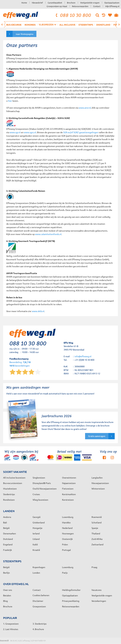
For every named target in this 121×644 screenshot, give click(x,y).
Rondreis (30, 25)
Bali (5, 522)
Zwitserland (97, 544)
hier (10, 101)
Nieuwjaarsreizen (100, 483)
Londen (36, 573)
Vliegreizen (48, 25)
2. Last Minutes (11, 629)
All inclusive (67, 25)
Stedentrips (86, 25)
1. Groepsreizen (11, 624)
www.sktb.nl (38, 311)
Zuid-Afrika (97, 539)
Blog (5, 601)
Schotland (97, 522)
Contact (97, 6)
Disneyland (103, 25)
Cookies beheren (41, 595)
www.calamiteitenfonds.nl (48, 234)
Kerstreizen (68, 500)
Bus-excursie (14, 25)
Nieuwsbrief (37, 3)
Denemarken (10, 533)
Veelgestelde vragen (90, 3)
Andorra (7, 517)
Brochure (71, 3)
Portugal (66, 550)
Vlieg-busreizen (40, 500)
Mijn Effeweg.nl (112, 6)
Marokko (66, 522)
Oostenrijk (67, 539)
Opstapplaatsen (112, 3)
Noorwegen (68, 533)
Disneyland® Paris (42, 483)
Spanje (95, 528)
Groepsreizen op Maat (57, 6)
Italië (35, 544)
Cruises (36, 494)
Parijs (65, 573)
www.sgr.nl (15, 132)
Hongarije (37, 528)
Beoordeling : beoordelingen (20, 364)
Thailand (96, 533)
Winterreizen (98, 489)
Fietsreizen (68, 489)
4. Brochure (38, 629)
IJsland (36, 539)
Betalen (7, 595)
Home (24, 3)
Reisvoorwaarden (80, 6)
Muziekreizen (10, 489)
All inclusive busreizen (14, 478)
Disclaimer (38, 601)
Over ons (8, 590)
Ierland (36, 533)
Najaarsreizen (69, 483)
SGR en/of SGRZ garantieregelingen (81, 132)
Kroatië (36, 550)
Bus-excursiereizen (13, 483)
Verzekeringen (99, 601)
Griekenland (39, 522)
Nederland (67, 528)
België (6, 528)
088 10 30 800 (73, 15)
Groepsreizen (39, 606)
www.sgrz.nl (30, 132)
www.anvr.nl (85, 108)
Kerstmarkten (69, 494)
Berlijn (6, 573)
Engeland (8, 544)
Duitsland (8, 539)
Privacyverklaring (71, 601)
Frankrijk (7, 550)
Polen (65, 544)
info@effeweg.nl (83, 356)
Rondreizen (9, 500)
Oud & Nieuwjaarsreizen (45, 489)
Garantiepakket (55, 3)
